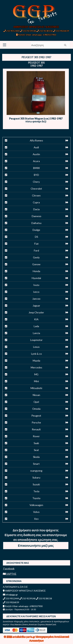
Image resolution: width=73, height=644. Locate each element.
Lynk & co (36, 354)
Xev (36, 519)
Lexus (36, 347)
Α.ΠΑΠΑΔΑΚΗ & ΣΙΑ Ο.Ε (15, 587)
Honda (36, 271)
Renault (36, 429)
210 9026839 (61, 31)
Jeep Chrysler (36, 312)
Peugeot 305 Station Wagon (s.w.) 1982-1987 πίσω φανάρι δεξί (36, 120)
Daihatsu (36, 223)
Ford (36, 250)
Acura (36, 161)
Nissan (36, 395)
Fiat (36, 244)
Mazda (36, 361)
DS (36, 237)
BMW (36, 168)
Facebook (9, 568)
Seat (36, 450)
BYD (36, 175)
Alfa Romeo (36, 140)
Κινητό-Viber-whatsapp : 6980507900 (36, 35)
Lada (36, 326)
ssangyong (36, 471)
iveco (36, 292)
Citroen (36, 195)
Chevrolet (36, 189)
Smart (36, 464)
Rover (36, 436)
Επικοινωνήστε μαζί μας (36, 545)
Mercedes (36, 367)
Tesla (36, 491)
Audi (36, 147)
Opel (36, 402)
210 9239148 (28, 31)
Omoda (36, 409)
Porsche (36, 422)
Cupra (36, 202)
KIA (36, 319)
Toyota (36, 498)
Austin (36, 154)
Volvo (36, 512)
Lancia (36, 333)
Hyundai (36, 278)
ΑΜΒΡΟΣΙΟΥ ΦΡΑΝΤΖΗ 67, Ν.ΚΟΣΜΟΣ (36, 27)
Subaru (36, 477)
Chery (36, 182)
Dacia (36, 209)
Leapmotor (36, 340)
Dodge (36, 230)
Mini (36, 381)
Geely (36, 257)
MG (36, 374)
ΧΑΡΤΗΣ (10, 574)
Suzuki (36, 484)
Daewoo (36, 216)
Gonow (36, 264)
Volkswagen (36, 505)
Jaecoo (36, 299)
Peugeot (36, 416)
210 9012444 (11, 31)
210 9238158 (45, 31)
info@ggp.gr (10, 594)
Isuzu (36, 285)
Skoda (36, 457)
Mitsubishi (36, 388)
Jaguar (36, 306)
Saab (36, 443)
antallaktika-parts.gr (24, 637)
